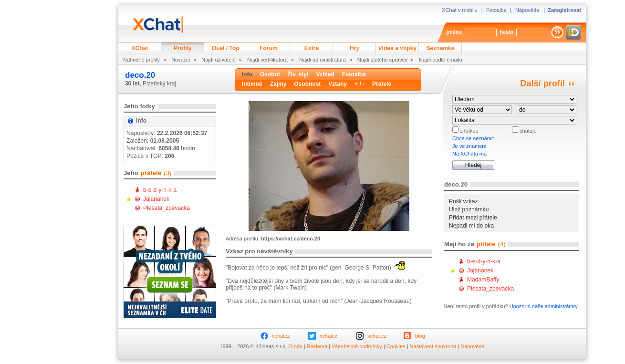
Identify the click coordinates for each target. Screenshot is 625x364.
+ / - (359, 84)
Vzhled (325, 74)
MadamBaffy (483, 280)
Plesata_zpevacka (167, 208)
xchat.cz (377, 336)
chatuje (527, 131)
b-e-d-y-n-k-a (160, 190)
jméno (454, 32)
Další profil (542, 83)
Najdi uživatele (219, 60)
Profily (183, 48)
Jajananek (156, 199)
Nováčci (181, 60)
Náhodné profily (141, 60)
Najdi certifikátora (267, 60)
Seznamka (440, 48)
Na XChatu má (469, 154)
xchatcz (281, 336)
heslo (506, 32)
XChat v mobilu (460, 10)
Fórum (269, 48)
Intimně (252, 84)
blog (420, 336)
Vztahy (338, 84)
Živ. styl (298, 74)
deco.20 (140, 75)
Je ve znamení (469, 146)
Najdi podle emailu (441, 60)
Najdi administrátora (323, 60)
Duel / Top (226, 48)
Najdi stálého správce (382, 60)
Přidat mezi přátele (473, 218)
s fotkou (469, 131)
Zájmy (278, 84)
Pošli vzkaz (464, 201)
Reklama (317, 346)
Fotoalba (496, 10)
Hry (354, 48)
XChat (140, 48)
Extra (312, 48)
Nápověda (527, 10)
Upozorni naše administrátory (543, 306)
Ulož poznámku (469, 209)
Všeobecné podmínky (357, 346)
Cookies (396, 346)
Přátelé (382, 84)
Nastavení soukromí (433, 346)
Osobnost (307, 84)
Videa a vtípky (397, 48)
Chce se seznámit (473, 138)
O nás (295, 346)
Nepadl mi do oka (471, 226)
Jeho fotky (139, 106)
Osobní (270, 74)
